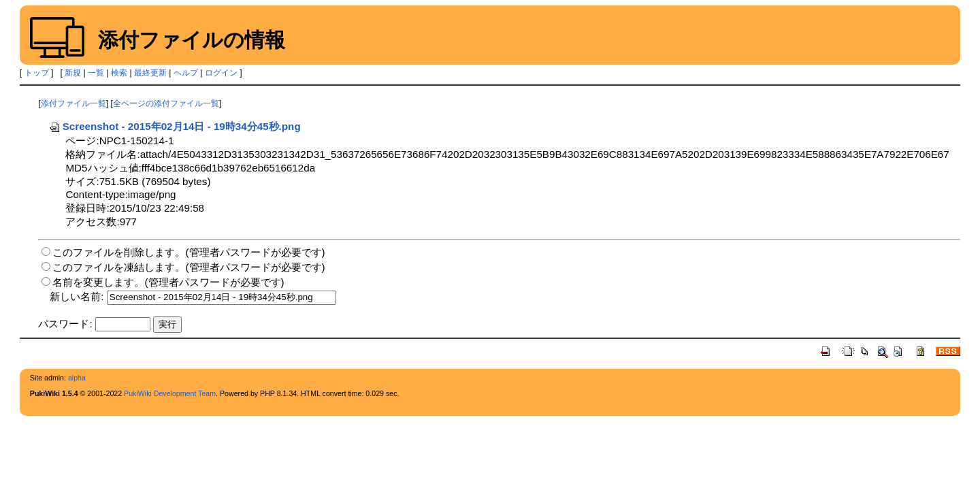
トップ (37, 73)
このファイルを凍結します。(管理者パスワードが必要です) (189, 267)
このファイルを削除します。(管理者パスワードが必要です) (189, 252)
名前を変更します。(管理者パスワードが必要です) (168, 282)
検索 (119, 73)
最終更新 (150, 73)
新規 (73, 73)
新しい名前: (77, 296)
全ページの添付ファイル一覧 (166, 103)
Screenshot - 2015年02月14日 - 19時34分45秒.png (175, 126)
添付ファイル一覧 (73, 103)
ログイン (221, 73)
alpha (77, 378)
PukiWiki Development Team (170, 393)
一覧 (96, 73)
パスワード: (65, 324)
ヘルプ (186, 73)
